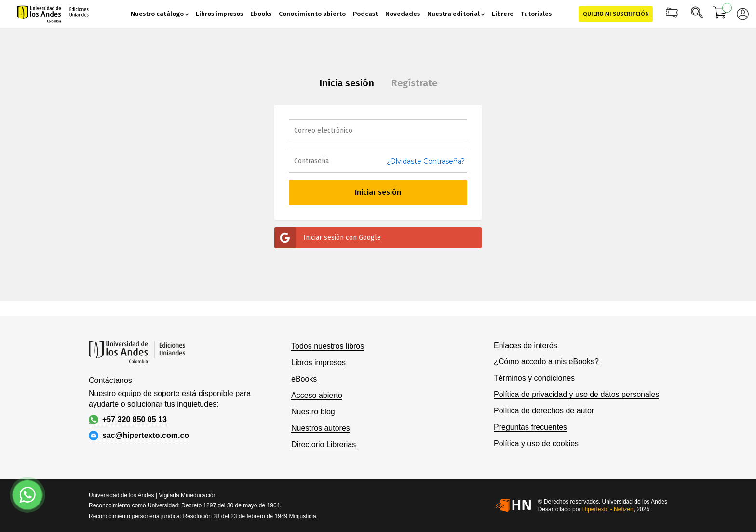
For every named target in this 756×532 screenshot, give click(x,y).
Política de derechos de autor (544, 411)
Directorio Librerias (324, 444)
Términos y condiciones (534, 378)
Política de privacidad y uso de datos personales (576, 394)
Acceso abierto (317, 395)
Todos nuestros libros (328, 346)
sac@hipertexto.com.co (139, 436)
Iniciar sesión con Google (328, 238)
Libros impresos (318, 362)
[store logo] (53, 14)
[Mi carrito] (720, 14)
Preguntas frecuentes (530, 427)
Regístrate (414, 83)
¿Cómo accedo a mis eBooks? (546, 361)
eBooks (304, 379)
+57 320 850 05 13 (128, 420)
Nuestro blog (313, 412)
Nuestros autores (321, 428)
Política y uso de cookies (536, 443)
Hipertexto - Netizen (608, 509)
